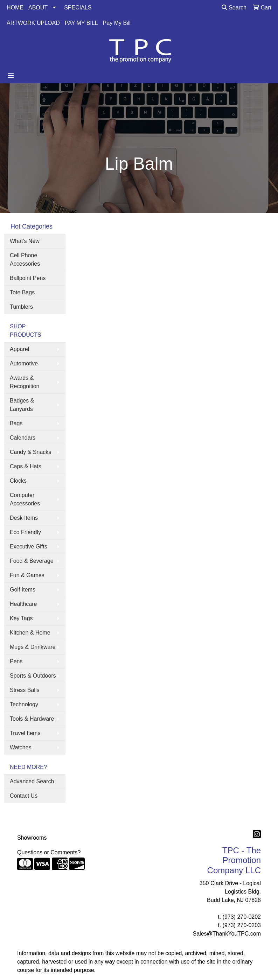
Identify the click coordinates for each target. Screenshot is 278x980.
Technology (24, 704)
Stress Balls (25, 690)
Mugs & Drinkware (33, 647)
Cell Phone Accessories (25, 260)
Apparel (19, 349)
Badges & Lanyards (22, 405)
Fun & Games (27, 575)
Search (234, 8)
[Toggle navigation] (11, 76)
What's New (25, 241)
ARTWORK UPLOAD (33, 23)
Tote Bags (22, 292)
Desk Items (24, 518)
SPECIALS (78, 8)
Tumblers (21, 307)
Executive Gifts (29, 547)
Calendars (23, 438)
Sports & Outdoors (33, 676)
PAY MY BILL (81, 23)
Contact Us (24, 796)
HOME (15, 8)
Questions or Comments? (49, 852)
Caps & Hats (26, 466)
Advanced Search (32, 781)
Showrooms (32, 838)
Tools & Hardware (32, 719)
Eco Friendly (25, 532)
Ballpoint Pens (28, 278)
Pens (16, 661)
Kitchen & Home (30, 633)
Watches (21, 747)
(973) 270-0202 (242, 917)
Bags (16, 423)
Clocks (18, 481)
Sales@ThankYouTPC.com (227, 934)
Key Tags (21, 618)
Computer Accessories (25, 499)
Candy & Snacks (30, 452)
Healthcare (23, 604)
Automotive (24, 363)
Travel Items (25, 733)
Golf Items (23, 590)
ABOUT (38, 8)
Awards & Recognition (25, 382)
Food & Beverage (32, 561)
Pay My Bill (117, 23)
